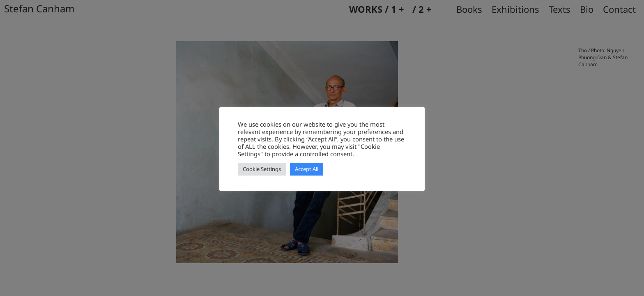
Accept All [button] (307, 169)
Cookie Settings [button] (262, 169)
